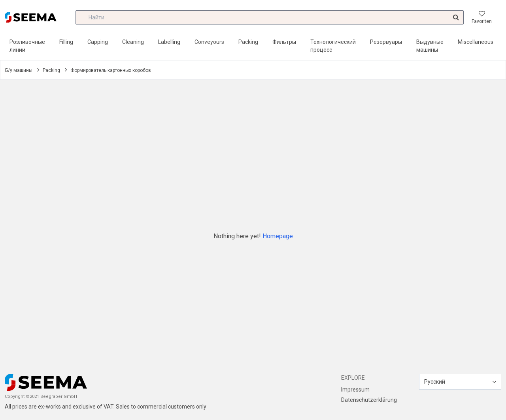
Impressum (355, 390)
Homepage (278, 236)
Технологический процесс (333, 46)
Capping (98, 42)
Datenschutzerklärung (369, 400)
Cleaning (133, 42)
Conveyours (209, 42)
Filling (66, 42)
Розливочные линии (27, 46)
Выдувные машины (430, 46)
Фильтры (284, 42)
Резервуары (386, 42)
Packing (248, 42)
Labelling (169, 42)
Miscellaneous (476, 42)
